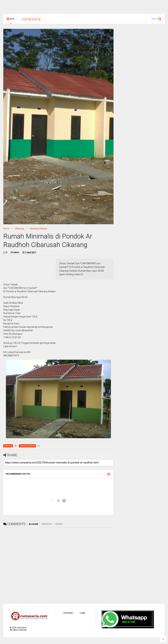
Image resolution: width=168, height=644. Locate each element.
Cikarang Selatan (38, 230)
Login (82, 614)
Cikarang (20, 230)
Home (6, 230)
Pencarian (68, 614)
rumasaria (31, 20)
